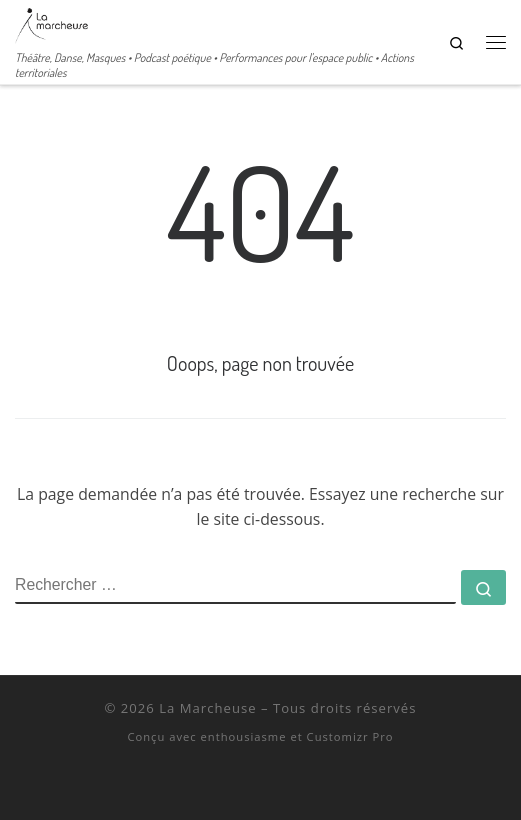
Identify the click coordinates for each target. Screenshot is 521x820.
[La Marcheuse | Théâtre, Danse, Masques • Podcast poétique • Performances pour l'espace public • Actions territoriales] (51, 23)
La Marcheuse (207, 708)
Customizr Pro (350, 736)
